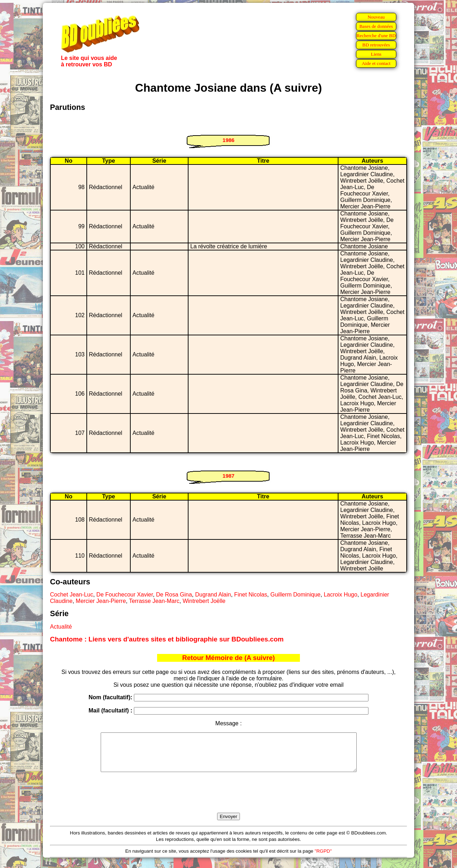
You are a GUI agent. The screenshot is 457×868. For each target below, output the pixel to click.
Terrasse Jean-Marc (154, 601)
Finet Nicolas (251, 595)
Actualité (61, 627)
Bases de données (376, 26)
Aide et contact (376, 63)
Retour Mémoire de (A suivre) (228, 658)
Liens (376, 54)
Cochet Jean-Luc (72, 595)
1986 (228, 140)
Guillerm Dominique (295, 595)
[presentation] (228, 801)
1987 (228, 476)
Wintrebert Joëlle (204, 601)
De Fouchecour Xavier (125, 595)
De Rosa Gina (174, 595)
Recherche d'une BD (376, 35)
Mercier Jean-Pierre (101, 601)
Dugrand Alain (213, 595)
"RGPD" (323, 859)
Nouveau (376, 17)
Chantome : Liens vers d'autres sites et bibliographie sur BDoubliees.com (167, 639)
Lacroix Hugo (341, 595)
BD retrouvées (376, 45)
